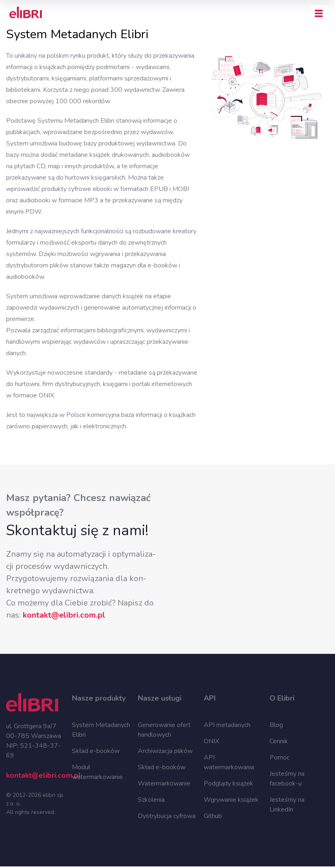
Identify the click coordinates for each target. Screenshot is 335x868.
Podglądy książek (228, 783)
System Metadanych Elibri (101, 730)
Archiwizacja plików (165, 751)
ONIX (211, 741)
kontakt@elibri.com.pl (36, 775)
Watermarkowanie (164, 783)
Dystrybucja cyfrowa (167, 816)
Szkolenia (151, 800)
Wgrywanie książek (231, 800)
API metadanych (227, 725)
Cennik (279, 741)
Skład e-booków (96, 751)
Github (213, 816)
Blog (276, 725)
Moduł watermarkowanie (97, 772)
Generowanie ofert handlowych (164, 730)
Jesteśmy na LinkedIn (287, 805)
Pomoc (280, 757)
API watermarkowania (229, 762)
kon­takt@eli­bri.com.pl (64, 615)
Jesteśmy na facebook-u (287, 779)
